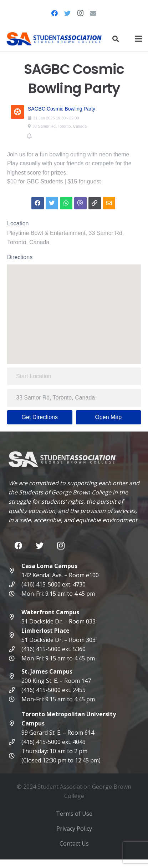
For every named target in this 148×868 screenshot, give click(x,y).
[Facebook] (55, 13)
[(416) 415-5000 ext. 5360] (15, 649)
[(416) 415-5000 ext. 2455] (15, 690)
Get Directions (40, 417)
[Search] (116, 39)
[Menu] (139, 39)
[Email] (93, 13)
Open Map (108, 417)
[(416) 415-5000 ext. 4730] (15, 584)
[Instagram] (80, 13)
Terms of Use (74, 814)
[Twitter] (67, 13)
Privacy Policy (74, 829)
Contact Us (74, 843)
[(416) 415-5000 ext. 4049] (15, 742)
